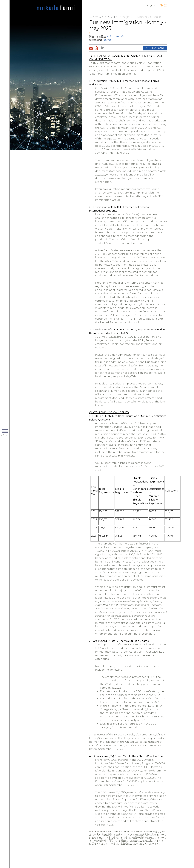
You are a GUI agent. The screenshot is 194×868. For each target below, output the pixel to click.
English (152, 5)
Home (56, 8)
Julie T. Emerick (116, 37)
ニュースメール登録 (155, 48)
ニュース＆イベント (103, 17)
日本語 (163, 5)
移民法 (108, 40)
